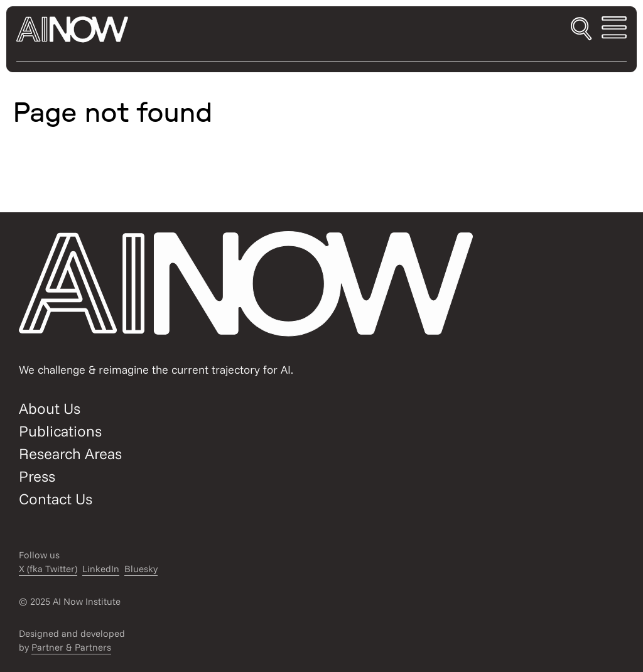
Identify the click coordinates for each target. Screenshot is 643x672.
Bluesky (141, 569)
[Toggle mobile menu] (614, 30)
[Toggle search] (581, 30)
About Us (50, 408)
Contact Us (56, 499)
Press (37, 476)
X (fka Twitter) (48, 569)
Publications (60, 431)
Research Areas (70, 453)
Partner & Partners (71, 647)
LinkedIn (101, 569)
